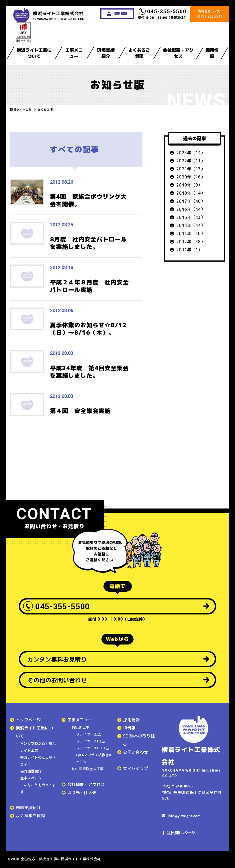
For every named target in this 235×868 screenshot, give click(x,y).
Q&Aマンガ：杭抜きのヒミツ (94, 758)
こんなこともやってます (38, 788)
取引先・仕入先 (82, 792)
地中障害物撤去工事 (88, 769)
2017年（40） (191, 201)
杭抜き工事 (81, 727)
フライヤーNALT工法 (93, 748)
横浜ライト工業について (34, 53)
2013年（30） (191, 233)
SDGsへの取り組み (139, 740)
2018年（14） (191, 193)
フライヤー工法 (88, 734)
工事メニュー (74, 53)
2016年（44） (191, 209)
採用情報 (212, 53)
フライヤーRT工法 (91, 741)
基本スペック (31, 778)
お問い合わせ (136, 752)
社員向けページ (181, 833)
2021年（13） (191, 169)
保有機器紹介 (31, 771)
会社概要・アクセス (178, 53)
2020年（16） (191, 177)
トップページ (28, 720)
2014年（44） (191, 225)
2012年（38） (191, 242)
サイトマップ (136, 768)
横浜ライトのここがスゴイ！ (38, 761)
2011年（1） (189, 250)
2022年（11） (191, 161)
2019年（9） (189, 185)
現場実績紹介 (106, 53)
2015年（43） (191, 217)
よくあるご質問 (139, 53)
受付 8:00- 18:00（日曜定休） (163, 14)
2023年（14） (191, 153)
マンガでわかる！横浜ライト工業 (38, 747)
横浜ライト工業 (21, 109)
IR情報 (129, 728)
